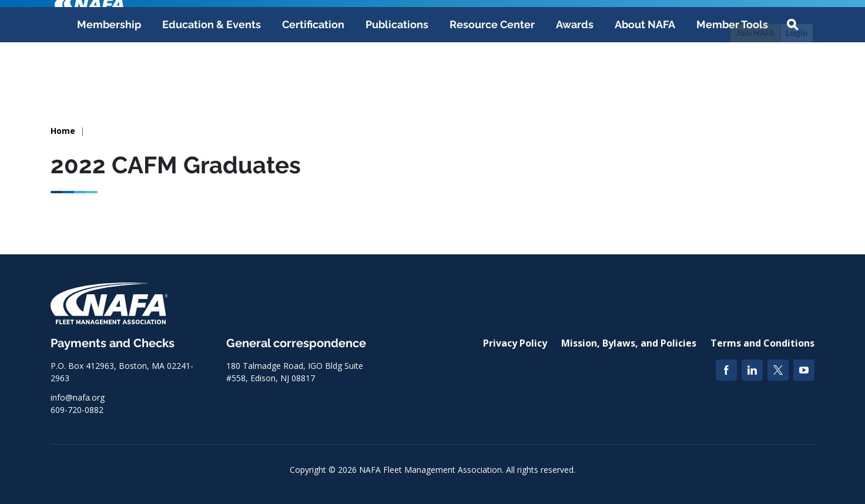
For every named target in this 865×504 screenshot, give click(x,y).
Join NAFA (755, 33)
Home (63, 131)
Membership (109, 83)
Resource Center (492, 83)
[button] (793, 83)
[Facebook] (726, 370)
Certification (313, 83)
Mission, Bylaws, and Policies (629, 343)
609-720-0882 (77, 410)
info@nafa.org (78, 397)
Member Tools (732, 83)
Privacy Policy (515, 343)
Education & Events (212, 83)
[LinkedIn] (752, 370)
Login (797, 33)
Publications (397, 83)
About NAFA (645, 83)
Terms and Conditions (762, 343)
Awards (575, 83)
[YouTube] (804, 370)
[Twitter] (778, 370)
